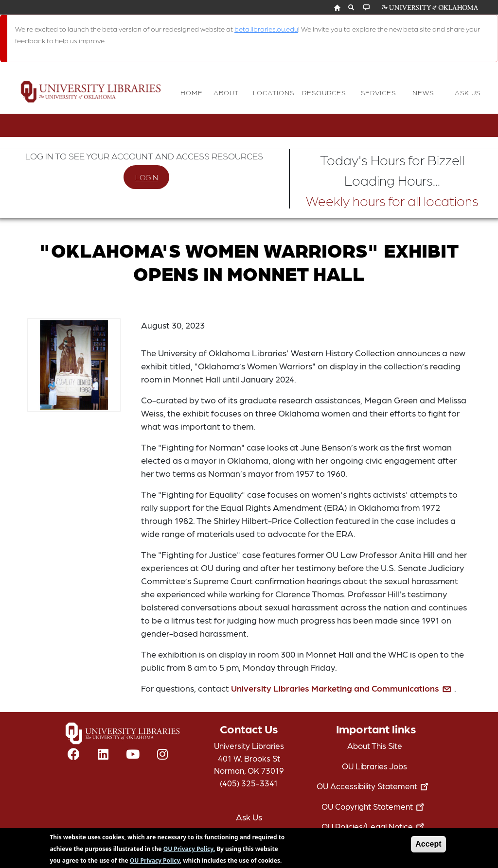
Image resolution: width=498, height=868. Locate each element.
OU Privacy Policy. (189, 852)
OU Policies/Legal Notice (375, 826)
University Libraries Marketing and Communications (343, 688)
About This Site (375, 746)
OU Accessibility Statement (374, 786)
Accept (428, 847)
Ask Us (249, 817)
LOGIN (147, 177)
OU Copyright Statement (375, 806)
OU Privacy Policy (155, 863)
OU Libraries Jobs (374, 766)
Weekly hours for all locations (392, 200)
